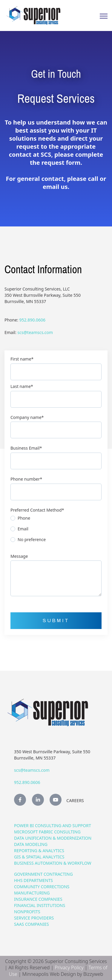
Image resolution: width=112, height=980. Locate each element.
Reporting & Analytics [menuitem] (39, 851)
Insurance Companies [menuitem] (38, 899)
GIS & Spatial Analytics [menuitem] (39, 857)
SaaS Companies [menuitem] (32, 924)
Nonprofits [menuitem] (27, 912)
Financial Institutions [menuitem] (40, 905)
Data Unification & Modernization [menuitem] (53, 838)
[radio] (56, 520)
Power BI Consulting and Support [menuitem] (53, 826)
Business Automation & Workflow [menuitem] (53, 863)
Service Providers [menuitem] (34, 918)
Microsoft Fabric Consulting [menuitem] (47, 832)
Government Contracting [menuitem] (43, 874)
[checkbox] (56, 530)
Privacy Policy (69, 967)
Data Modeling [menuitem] (31, 844)
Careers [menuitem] (75, 800)
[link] (33, 15)
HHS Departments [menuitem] (33, 880)
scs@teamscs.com (35, 332)
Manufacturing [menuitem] (32, 893)
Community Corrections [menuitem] (42, 887)
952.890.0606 (33, 320)
